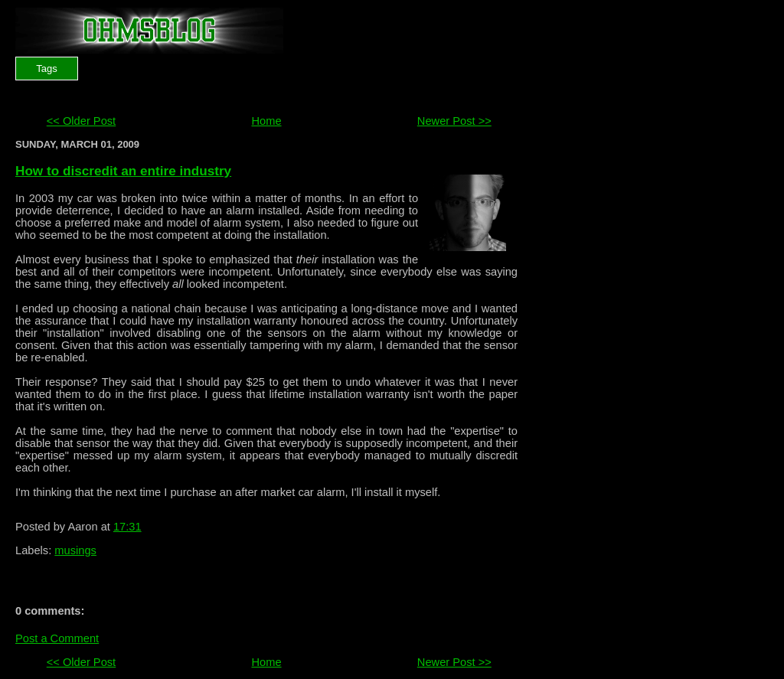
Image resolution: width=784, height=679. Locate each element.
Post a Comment (57, 638)
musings (75, 550)
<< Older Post (81, 121)
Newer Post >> (454, 121)
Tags (46, 69)
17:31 (127, 527)
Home (266, 121)
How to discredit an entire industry (123, 171)
